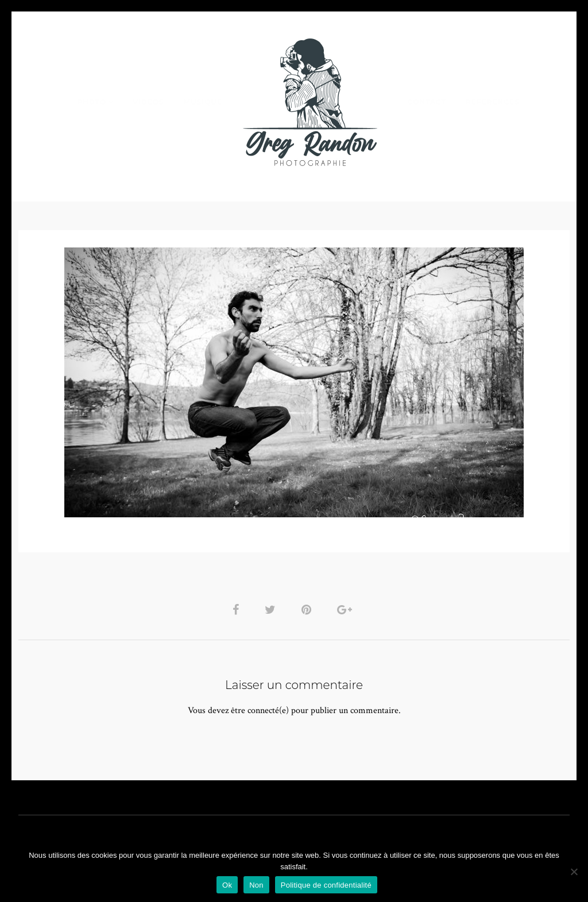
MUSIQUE (203, 102)
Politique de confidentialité (326, 885)
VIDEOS (148, 102)
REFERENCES (493, 102)
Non (256, 885)
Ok (227, 885)
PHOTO (92, 102)
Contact (427, 102)
